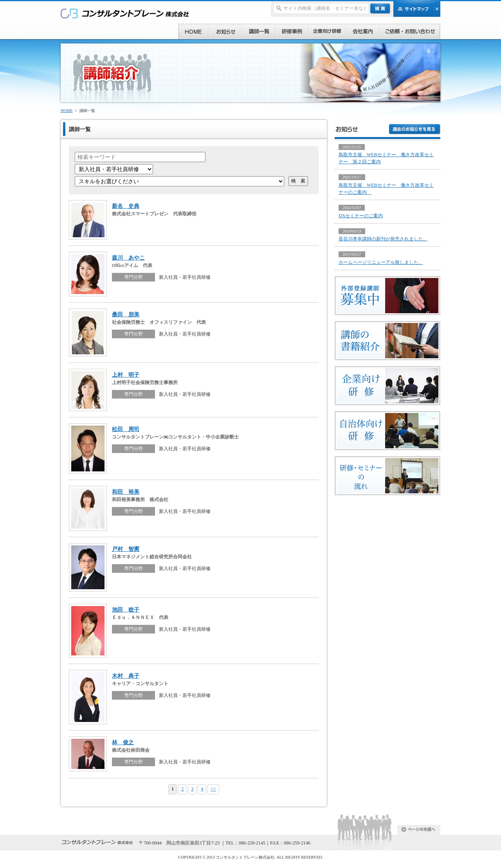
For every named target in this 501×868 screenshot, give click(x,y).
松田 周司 (126, 429)
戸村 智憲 (126, 549)
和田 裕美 (126, 492)
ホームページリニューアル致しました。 (381, 262)
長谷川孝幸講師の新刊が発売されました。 (383, 239)
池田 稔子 (126, 610)
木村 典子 (126, 676)
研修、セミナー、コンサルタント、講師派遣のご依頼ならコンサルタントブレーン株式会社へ (125, 13)
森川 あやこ (128, 258)
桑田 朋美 (126, 314)
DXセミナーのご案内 (361, 216)
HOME (67, 111)
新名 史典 (126, 206)
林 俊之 (123, 742)
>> (213, 789)
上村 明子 (126, 375)
